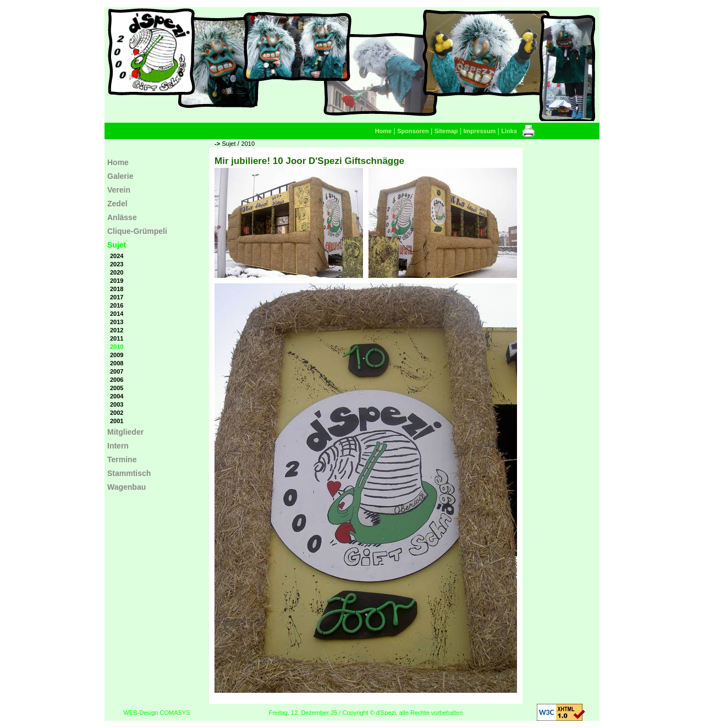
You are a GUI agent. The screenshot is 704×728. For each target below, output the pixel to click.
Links (509, 131)
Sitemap (446, 131)
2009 (117, 355)
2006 (117, 380)
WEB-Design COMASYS (156, 713)
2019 (117, 281)
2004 (117, 396)
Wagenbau (127, 487)
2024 (117, 256)
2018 (117, 289)
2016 (117, 305)
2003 (117, 404)
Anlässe (122, 217)
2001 (117, 421)
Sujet (229, 144)
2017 (117, 297)
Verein (119, 190)
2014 (117, 314)
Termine (122, 459)
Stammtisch (129, 473)
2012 (117, 330)
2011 (117, 338)
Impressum (480, 131)
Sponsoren (413, 131)
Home (384, 131)
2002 (117, 413)
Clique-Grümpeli (137, 231)
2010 (248, 144)
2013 (117, 322)
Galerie (120, 176)
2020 (117, 272)
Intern (118, 446)
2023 (117, 264)
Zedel (117, 204)
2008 (117, 363)
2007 (117, 371)
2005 (117, 388)
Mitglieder (125, 432)
